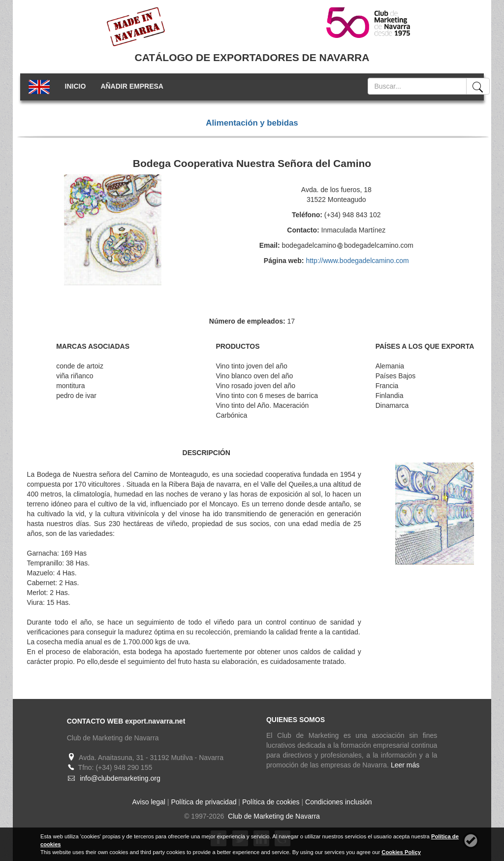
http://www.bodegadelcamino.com (357, 261)
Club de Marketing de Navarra (273, 816)
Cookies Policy (401, 852)
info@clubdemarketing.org (120, 778)
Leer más (405, 765)
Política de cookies (271, 802)
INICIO (76, 86)
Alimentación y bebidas (252, 123)
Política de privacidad (204, 802)
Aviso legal (149, 802)
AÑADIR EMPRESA (132, 86)
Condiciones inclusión (338, 802)
